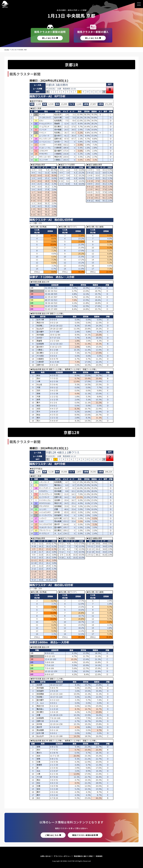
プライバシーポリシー (62, 856)
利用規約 (99, 856)
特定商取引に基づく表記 (83, 856)
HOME (7, 50)
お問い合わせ (46, 856)
